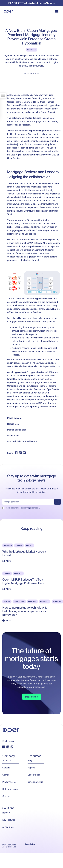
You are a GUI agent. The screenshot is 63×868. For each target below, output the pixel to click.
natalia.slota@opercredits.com (45, 367)
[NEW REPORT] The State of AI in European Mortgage (31, 3)
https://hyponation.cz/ (43, 364)
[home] (8, 11)
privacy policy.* (35, 509)
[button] (57, 11)
